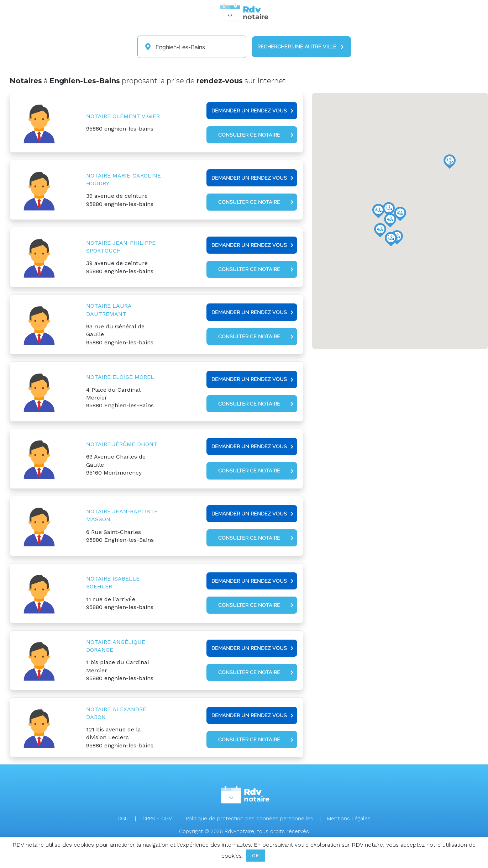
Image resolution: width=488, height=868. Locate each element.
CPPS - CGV (157, 819)
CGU (123, 819)
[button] (380, 230)
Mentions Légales (349, 819)
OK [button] (256, 856)
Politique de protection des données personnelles (250, 819)
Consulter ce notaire (256, 135)
